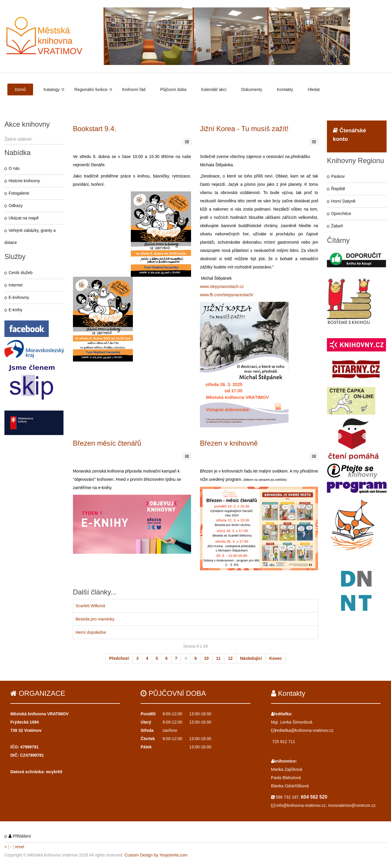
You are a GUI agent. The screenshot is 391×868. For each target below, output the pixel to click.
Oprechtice (341, 214)
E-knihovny (19, 297)
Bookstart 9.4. (95, 129)
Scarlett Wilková (90, 606)
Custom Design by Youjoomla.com (156, 855)
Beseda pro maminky (95, 619)
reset (20, 847)
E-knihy (16, 310)
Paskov (338, 176)
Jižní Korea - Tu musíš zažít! (244, 129)
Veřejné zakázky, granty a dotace (30, 236)
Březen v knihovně (229, 443)
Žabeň (337, 226)
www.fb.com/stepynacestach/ (227, 295)
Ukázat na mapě (24, 218)
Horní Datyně (343, 201)
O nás (14, 168)
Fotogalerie (19, 193)
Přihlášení (20, 836)
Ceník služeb (21, 273)
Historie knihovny (24, 181)
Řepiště (338, 189)
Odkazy (16, 206)
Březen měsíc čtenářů (107, 443)
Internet (16, 285)
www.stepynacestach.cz (222, 286)
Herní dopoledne (91, 632)
